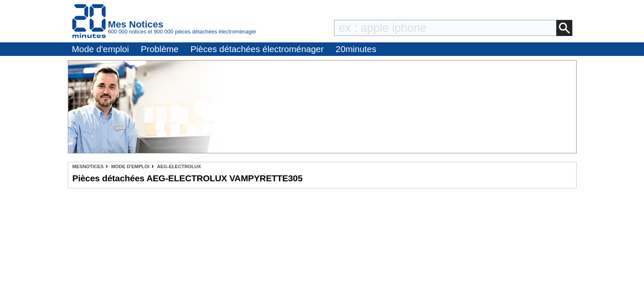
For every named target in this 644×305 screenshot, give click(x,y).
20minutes (356, 49)
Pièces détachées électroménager (257, 49)
